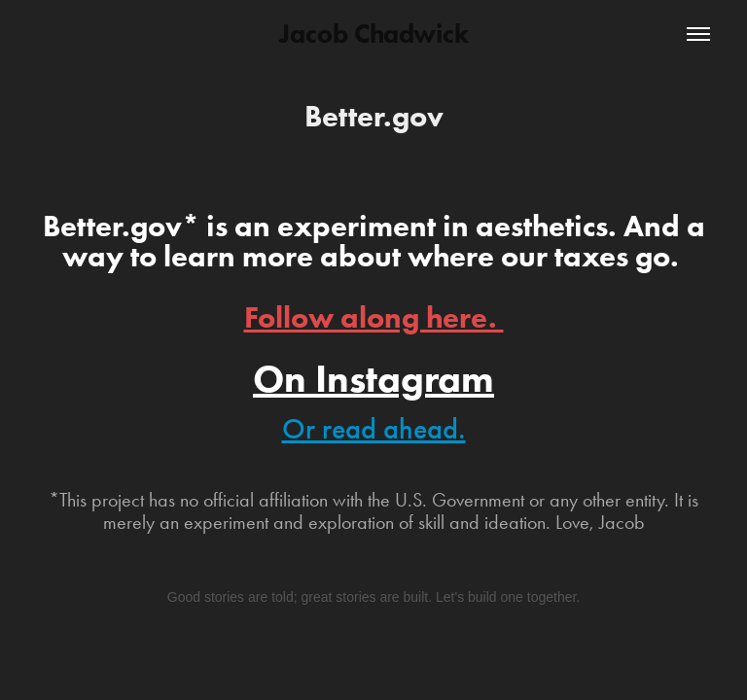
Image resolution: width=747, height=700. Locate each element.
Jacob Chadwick (374, 34)
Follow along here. (374, 317)
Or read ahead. (374, 429)
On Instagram (373, 378)
